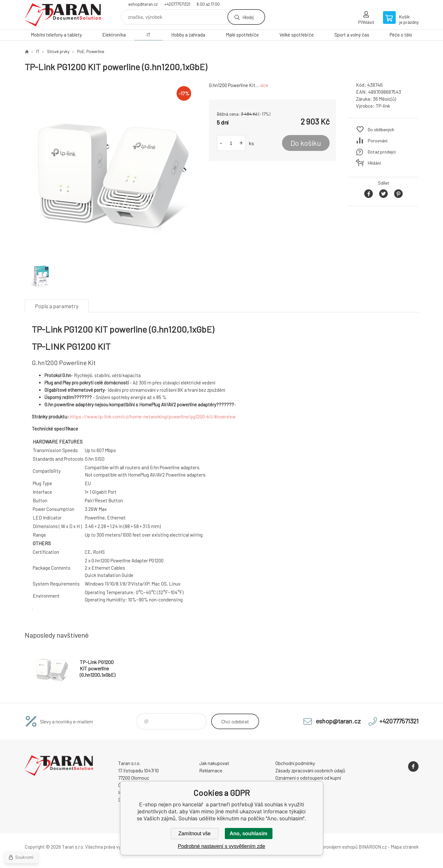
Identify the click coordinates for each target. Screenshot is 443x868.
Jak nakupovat (214, 763)
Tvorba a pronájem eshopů (331, 847)
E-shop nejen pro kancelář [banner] (63, 15)
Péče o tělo (401, 35)
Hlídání (374, 163)
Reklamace (211, 770)
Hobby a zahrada (188, 35)
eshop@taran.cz (143, 4)
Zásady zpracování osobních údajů (310, 770)
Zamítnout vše (195, 834)
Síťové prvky (58, 51)
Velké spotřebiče (297, 35)
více (264, 85)
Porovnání (378, 141)
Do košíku (306, 143)
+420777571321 (177, 4)
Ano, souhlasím (248, 834)
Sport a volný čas (352, 35)
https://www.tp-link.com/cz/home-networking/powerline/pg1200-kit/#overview (153, 417)
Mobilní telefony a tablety (56, 35)
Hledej (248, 17)
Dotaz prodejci (382, 152)
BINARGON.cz (373, 847)
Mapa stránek (405, 847)
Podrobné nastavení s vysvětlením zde (222, 846)
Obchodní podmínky (295, 763)
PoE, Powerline (91, 51)
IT (148, 35)
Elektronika (114, 35)
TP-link (383, 106)
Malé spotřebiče (242, 35)
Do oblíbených (381, 129)
